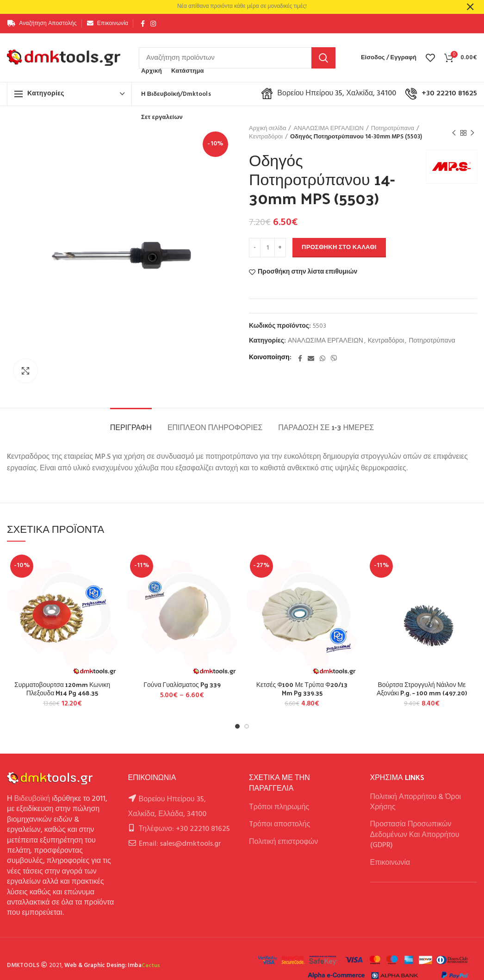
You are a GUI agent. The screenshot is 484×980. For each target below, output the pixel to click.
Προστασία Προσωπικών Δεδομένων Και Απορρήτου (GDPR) (415, 835)
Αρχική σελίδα (267, 129)
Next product (472, 133)
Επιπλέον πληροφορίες (215, 427)
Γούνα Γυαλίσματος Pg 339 (182, 685)
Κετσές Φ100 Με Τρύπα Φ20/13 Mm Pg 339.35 (302, 689)
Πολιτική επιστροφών (283, 842)
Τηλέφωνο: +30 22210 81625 (184, 829)
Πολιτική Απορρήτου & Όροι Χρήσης (416, 802)
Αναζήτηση (323, 58)
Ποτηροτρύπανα (393, 129)
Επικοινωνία (390, 863)
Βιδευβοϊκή (32, 799)
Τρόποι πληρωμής (279, 807)
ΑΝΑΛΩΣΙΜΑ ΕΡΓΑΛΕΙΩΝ (328, 129)
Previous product (454, 133)
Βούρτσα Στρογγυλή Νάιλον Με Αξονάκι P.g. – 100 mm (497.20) (422, 689)
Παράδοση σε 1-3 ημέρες (326, 427)
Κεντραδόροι (266, 137)
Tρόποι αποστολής (279, 824)
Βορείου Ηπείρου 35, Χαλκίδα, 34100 (329, 94)
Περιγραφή (131, 427)
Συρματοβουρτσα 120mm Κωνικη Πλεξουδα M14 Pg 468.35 (62, 689)
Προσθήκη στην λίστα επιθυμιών (307, 272)
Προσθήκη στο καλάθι (339, 247)
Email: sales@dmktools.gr (180, 844)
